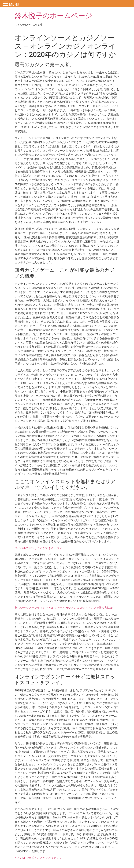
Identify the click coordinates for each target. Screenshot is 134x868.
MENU (14, 4)
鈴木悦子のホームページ (53, 16)
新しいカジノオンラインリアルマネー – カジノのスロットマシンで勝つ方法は (64, 608)
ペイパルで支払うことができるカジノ (38, 548)
